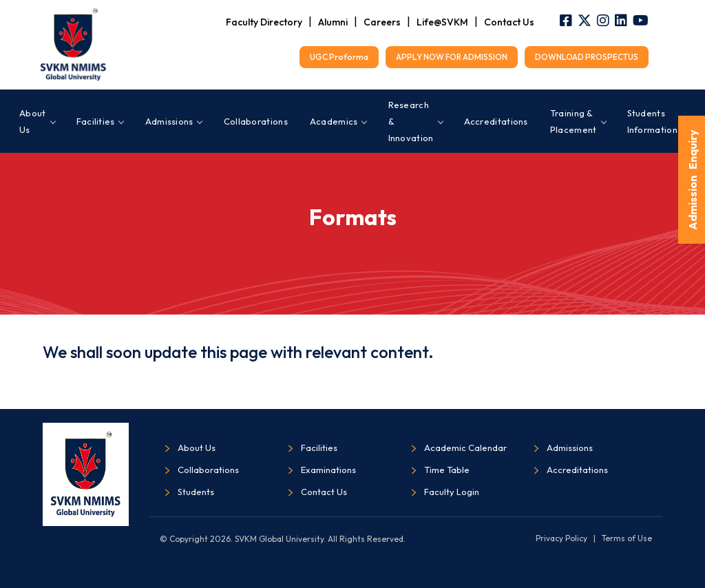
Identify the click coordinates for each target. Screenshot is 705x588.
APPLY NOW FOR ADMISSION (452, 57)
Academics (338, 121)
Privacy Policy (561, 538)
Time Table (447, 470)
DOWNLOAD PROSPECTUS (587, 57)
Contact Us (509, 22)
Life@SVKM (442, 22)
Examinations (328, 470)
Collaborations (256, 121)
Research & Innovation (415, 121)
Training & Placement (578, 121)
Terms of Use (627, 538)
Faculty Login (452, 492)
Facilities (100, 121)
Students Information (656, 121)
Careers (382, 22)
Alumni (333, 22)
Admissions (173, 121)
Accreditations (496, 121)
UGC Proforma (339, 57)
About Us (37, 121)
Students (196, 492)
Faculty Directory (264, 22)
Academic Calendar (465, 448)
